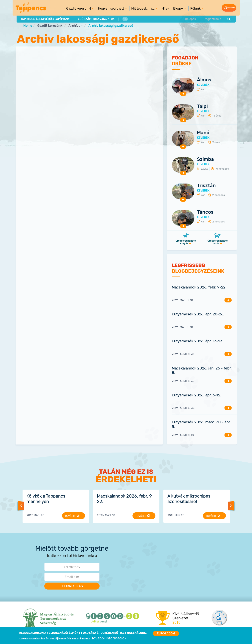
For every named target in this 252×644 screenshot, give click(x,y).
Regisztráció (212, 18)
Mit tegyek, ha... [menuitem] (136, 9)
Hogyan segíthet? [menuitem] (104, 9)
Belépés (190, 18)
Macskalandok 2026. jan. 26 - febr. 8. (202, 371)
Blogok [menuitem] (171, 9)
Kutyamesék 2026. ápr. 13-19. (197, 341)
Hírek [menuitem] (158, 8)
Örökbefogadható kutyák (186, 242)
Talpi (202, 107)
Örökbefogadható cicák (218, 242)
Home (28, 26)
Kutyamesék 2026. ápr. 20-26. (198, 315)
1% (124, 18)
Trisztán (206, 186)
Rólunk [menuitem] (189, 9)
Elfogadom (166, 633)
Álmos (204, 80)
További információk (109, 638)
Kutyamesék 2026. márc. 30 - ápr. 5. (201, 425)
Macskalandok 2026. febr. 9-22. (199, 287)
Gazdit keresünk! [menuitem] (72, 9)
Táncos (205, 212)
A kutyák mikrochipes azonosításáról (189, 499)
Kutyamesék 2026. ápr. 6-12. (197, 395)
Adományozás (221, 8)
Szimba (205, 159)
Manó (203, 133)
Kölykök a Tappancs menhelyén (46, 499)
